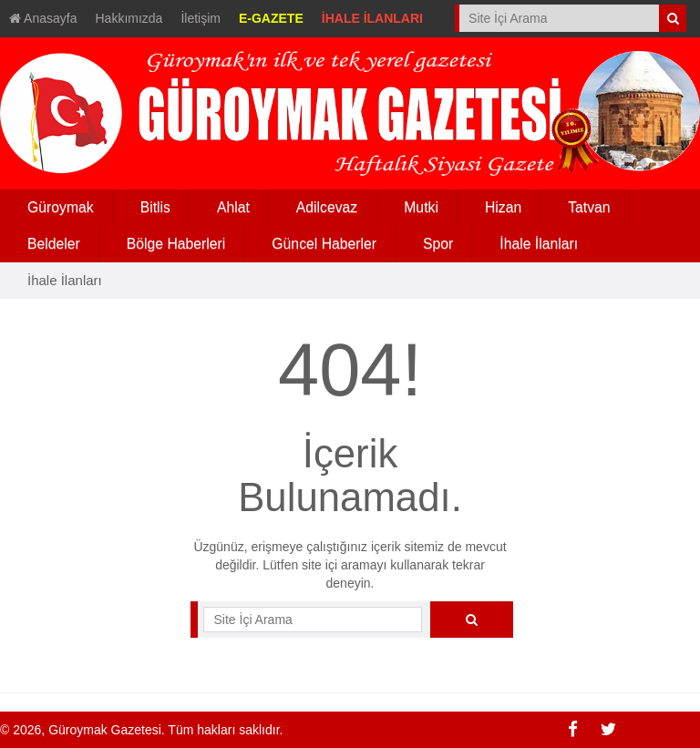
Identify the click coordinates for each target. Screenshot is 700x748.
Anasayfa (43, 18)
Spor (438, 244)
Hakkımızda (129, 18)
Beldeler (54, 244)
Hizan (503, 207)
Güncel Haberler (324, 244)
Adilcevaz (327, 207)
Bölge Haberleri (176, 244)
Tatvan (589, 207)
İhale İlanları (539, 244)
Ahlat (233, 207)
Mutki (421, 207)
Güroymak (61, 207)
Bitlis (155, 207)
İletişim (201, 18)
